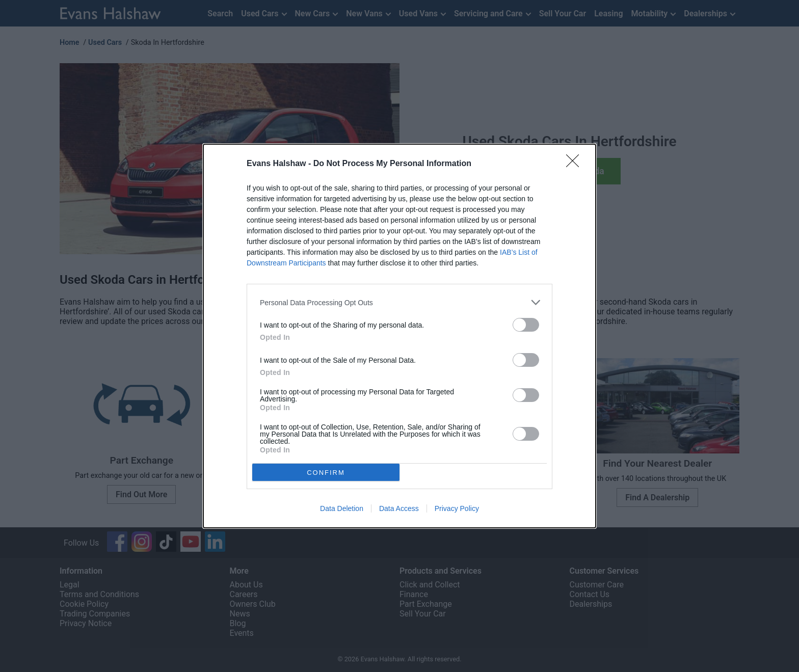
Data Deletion (342, 508)
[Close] (576, 164)
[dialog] (400, 336)
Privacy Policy (457, 508)
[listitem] (400, 302)
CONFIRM (326, 473)
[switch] (526, 325)
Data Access (399, 508)
